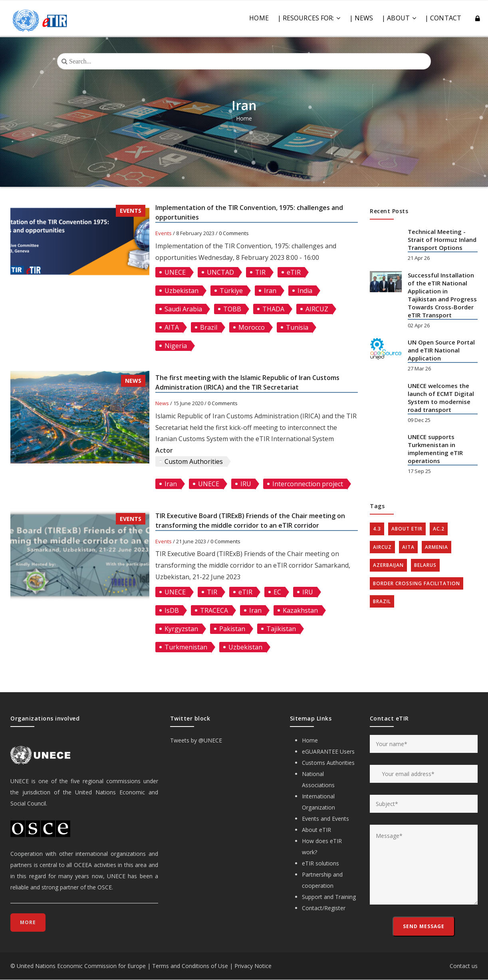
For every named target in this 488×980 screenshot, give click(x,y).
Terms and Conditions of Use (190, 966)
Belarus (425, 565)
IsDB (172, 610)
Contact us (464, 966)
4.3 (377, 529)
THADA (273, 309)
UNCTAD (220, 272)
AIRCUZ (317, 309)
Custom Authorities (194, 461)
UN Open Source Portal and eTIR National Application (441, 350)
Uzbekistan (182, 291)
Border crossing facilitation (417, 583)
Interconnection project (308, 484)
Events (131, 211)
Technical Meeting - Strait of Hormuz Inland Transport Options (442, 240)
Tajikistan (281, 629)
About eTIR (316, 830)
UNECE (175, 272)
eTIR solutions (320, 863)
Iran (270, 291)
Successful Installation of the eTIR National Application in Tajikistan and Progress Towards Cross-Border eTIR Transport (442, 295)
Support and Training (329, 897)
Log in (478, 19)
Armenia (436, 547)
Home (259, 18)
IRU (246, 484)
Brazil (209, 327)
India (305, 291)
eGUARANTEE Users (328, 751)
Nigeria (176, 346)
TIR (260, 272)
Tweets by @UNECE (196, 740)
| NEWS (361, 18)
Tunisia (297, 327)
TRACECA (214, 610)
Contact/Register (324, 908)
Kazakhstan (300, 610)
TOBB (232, 309)
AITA (172, 327)
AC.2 (439, 529)
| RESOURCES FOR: (309, 18)
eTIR (294, 272)
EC (277, 592)
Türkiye (231, 291)
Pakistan (232, 629)
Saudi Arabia (183, 309)
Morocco (252, 327)
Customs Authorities (328, 763)
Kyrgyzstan (181, 629)
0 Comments (234, 233)
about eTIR (407, 529)
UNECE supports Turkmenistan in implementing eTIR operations (435, 449)
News (133, 381)
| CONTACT (443, 18)
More (28, 922)
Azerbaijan (388, 565)
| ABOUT (399, 18)
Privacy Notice (253, 966)
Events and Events (325, 819)
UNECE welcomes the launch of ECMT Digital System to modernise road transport (441, 398)
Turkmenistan (186, 647)
